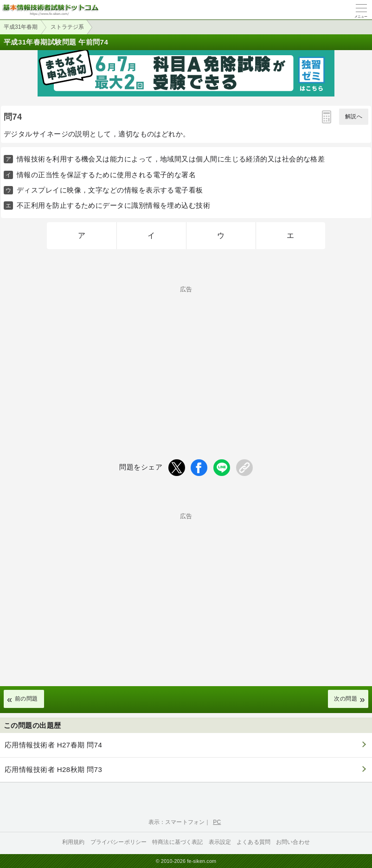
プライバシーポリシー (119, 842)
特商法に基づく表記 (177, 842)
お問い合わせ (293, 842)
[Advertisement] (186, 357)
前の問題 (26, 699)
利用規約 (74, 842)
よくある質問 (253, 842)
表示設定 (220, 842)
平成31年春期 (21, 27)
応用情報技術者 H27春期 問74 (53, 745)
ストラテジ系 (67, 27)
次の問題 (346, 699)
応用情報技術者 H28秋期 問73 (53, 769)
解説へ (354, 116)
